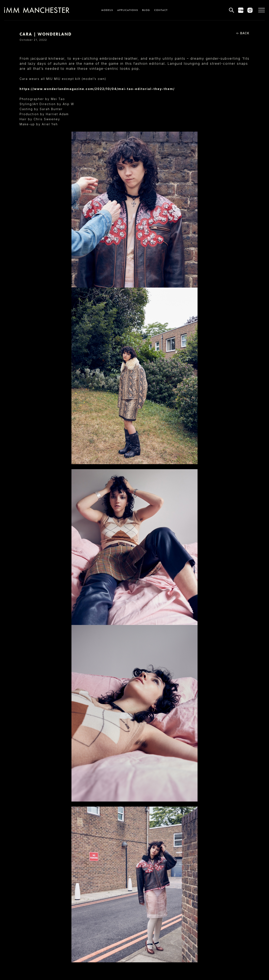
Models (107, 10)
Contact (161, 10)
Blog (146, 10)
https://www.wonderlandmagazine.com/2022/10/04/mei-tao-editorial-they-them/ (97, 89)
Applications (128, 10)
